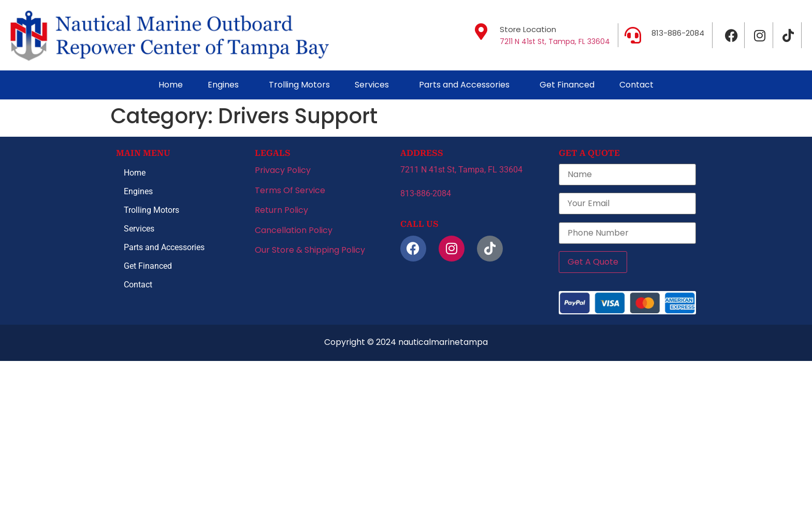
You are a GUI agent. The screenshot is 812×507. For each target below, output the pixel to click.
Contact (636, 85)
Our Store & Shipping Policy (310, 250)
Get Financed (567, 85)
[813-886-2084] (633, 35)
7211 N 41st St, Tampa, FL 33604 (555, 41)
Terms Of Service (290, 190)
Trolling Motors (299, 85)
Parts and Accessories (464, 85)
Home (171, 85)
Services (372, 85)
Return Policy (281, 210)
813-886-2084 (678, 33)
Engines (223, 85)
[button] (226, 85)
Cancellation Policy (294, 230)
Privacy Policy (283, 170)
